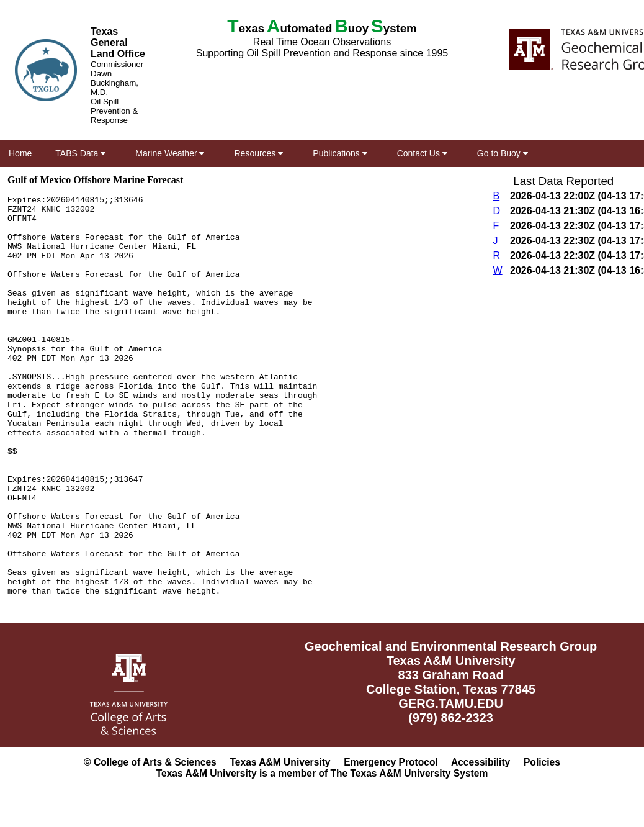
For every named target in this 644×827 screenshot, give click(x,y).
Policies (542, 762)
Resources (258, 153)
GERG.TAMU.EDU (451, 703)
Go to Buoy (503, 153)
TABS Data (80, 153)
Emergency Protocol (391, 762)
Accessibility (481, 762)
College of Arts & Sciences (155, 762)
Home (20, 153)
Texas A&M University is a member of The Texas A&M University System (322, 773)
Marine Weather (170, 153)
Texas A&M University (280, 762)
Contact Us (422, 153)
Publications (340, 153)
